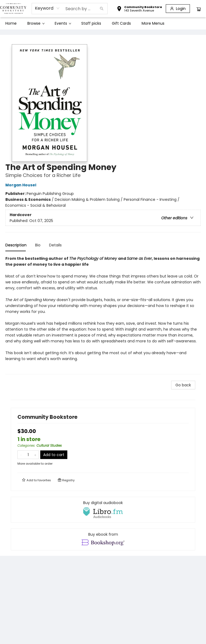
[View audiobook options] (103, 510)
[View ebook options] (103, 539)
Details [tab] (55, 245)
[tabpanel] (103, 315)
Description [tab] (16, 245)
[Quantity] (28, 455)
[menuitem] (11, 23)
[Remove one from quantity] (21, 455)
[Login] (178, 9)
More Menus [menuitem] (153, 23)
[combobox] (47, 8)
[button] (139, 9)
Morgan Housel (22, 185)
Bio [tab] (38, 245)
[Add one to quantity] (35, 455)
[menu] (103, 23)
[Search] (102, 9)
